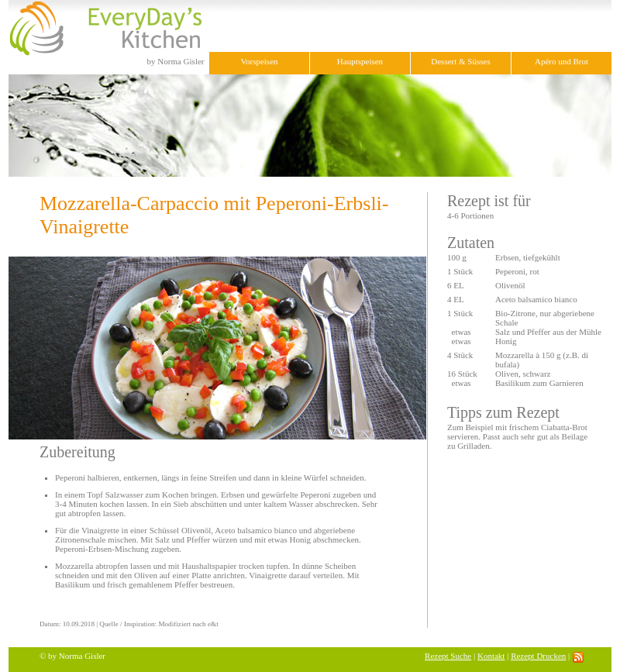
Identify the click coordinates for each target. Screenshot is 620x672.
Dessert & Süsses (460, 61)
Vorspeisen (259, 61)
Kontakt (491, 656)
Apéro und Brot (561, 61)
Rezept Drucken (538, 656)
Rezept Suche (448, 656)
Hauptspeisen (360, 61)
